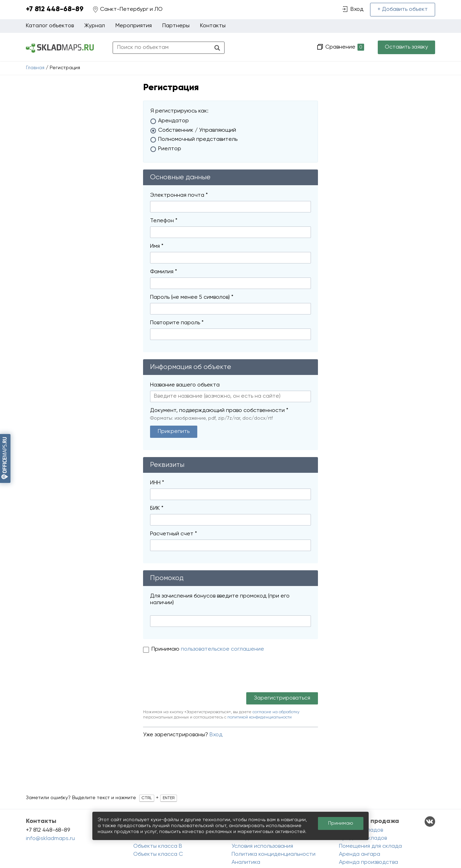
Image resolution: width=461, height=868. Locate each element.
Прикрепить (174, 432)
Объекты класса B (158, 846)
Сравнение (344, 47)
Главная (35, 68)
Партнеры (176, 26)
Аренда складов (361, 830)
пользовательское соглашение (222, 649)
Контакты (213, 26)
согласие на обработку (276, 712)
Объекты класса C (158, 854)
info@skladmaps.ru (50, 839)
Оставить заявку (406, 47)
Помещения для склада (370, 846)
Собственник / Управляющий (197, 130)
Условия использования (262, 846)
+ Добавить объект (403, 9)
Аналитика (246, 862)
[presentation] (196, 675)
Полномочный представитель (198, 139)
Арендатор (173, 121)
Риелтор (170, 149)
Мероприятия (134, 26)
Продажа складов (363, 838)
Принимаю (166, 649)
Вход (216, 735)
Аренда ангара (360, 854)
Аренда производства (368, 862)
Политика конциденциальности (274, 854)
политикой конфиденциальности (260, 717)
